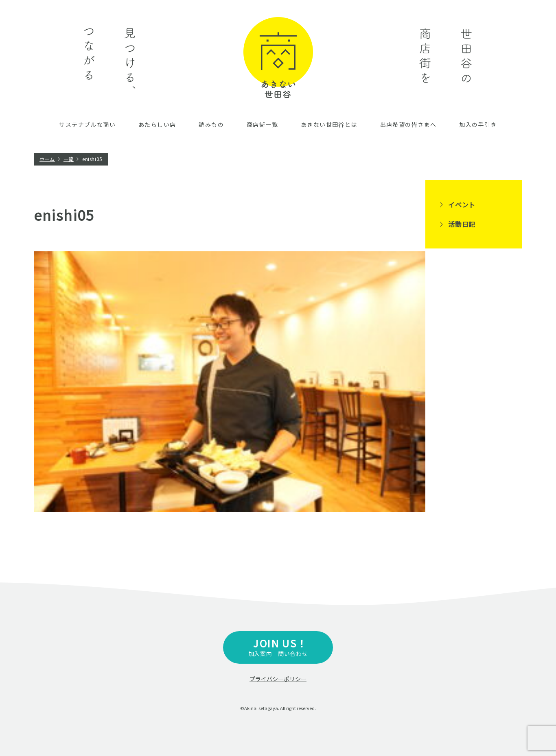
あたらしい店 (157, 124)
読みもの (211, 124)
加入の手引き (478, 124)
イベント (462, 205)
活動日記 (462, 224)
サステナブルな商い (87, 124)
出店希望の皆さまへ (408, 124)
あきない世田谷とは (329, 124)
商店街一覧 (262, 124)
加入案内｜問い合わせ (278, 647)
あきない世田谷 (278, 58)
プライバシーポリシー (278, 679)
